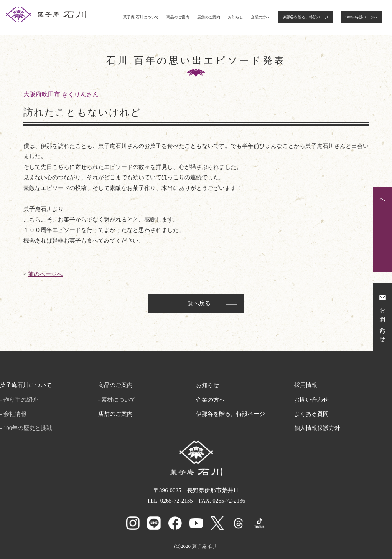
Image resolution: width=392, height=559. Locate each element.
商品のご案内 (178, 17)
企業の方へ (260, 17)
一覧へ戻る (196, 305)
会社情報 (15, 415)
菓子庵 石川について (141, 17)
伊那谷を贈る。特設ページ (305, 17)
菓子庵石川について (26, 387)
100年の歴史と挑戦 (28, 430)
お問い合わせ (311, 401)
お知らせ (236, 17)
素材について (119, 401)
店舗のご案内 (209, 17)
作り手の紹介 (21, 401)
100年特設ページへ (362, 17)
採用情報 (306, 387)
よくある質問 (311, 415)
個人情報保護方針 (317, 430)
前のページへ (45, 274)
